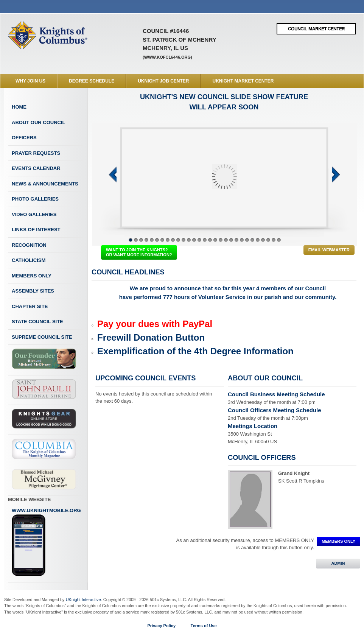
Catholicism (29, 260)
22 (242, 240)
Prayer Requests (36, 153)
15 (205, 240)
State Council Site (37, 322)
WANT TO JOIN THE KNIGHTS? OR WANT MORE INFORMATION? (139, 252)
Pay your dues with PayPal (155, 324)
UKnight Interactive (83, 600)
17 (215, 240)
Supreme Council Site (42, 337)
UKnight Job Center (163, 81)
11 (184, 240)
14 (199, 240)
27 (268, 240)
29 (279, 240)
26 (263, 240)
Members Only (32, 276)
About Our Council (39, 122)
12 (189, 240)
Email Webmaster (329, 250)
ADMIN (338, 563)
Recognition (29, 245)
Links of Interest (36, 230)
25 (258, 240)
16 (210, 240)
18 (221, 240)
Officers (24, 138)
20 (231, 240)
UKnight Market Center (243, 81)
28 (274, 240)
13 (194, 240)
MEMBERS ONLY (338, 541)
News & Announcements (45, 184)
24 (252, 240)
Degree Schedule (92, 81)
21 (236, 240)
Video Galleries (34, 214)
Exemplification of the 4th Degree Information (195, 351)
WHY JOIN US (30, 81)
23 (247, 240)
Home (19, 107)
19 (226, 240)
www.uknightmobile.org (46, 542)
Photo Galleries (35, 199)
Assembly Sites (33, 291)
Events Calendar (36, 168)
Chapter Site (30, 306)
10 (178, 240)
